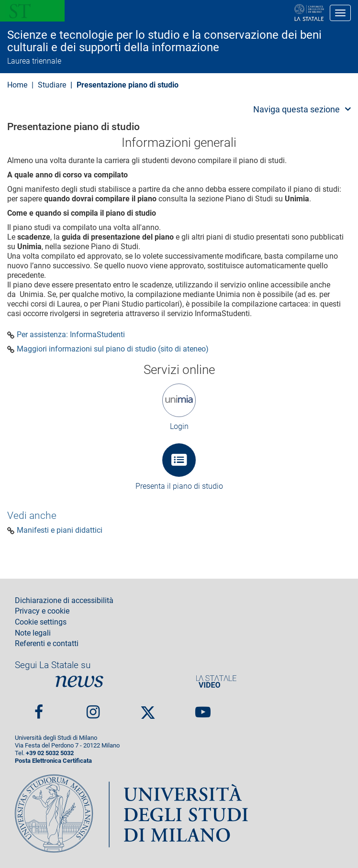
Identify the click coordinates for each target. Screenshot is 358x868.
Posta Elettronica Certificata (53, 761)
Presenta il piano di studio (179, 486)
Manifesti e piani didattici (60, 530)
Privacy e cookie (42, 611)
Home (17, 85)
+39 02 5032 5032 (50, 753)
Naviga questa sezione (296, 109)
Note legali (33, 633)
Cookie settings (41, 622)
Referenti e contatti (47, 644)
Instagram (93, 708)
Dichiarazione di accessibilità (64, 601)
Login (179, 426)
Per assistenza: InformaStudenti (71, 335)
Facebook (39, 708)
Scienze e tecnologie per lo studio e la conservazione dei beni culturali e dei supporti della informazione (164, 41)
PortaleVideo (216, 681)
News (79, 681)
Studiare (52, 85)
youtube (203, 708)
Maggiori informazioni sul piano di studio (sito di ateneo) (113, 349)
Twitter (148, 708)
